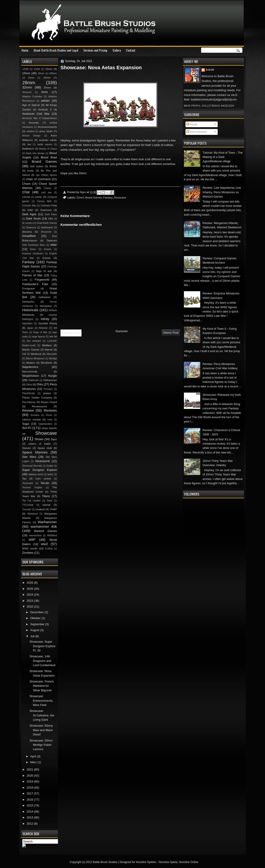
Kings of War (40, 332)
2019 (30, 781)
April (33, 756)
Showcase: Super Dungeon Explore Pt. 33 (42, 646)
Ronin (49, 415)
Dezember (37, 612)
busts (31, 171)
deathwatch (47, 228)
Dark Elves (51, 214)
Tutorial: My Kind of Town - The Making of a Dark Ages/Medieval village (223, 157)
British (53, 166)
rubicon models (32, 420)
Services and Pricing (95, 50)
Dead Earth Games (47, 223)
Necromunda (30, 372)
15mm (26, 73)
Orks (40, 384)
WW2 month (30, 548)
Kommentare (196, 132)
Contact (131, 50)
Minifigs (53, 359)
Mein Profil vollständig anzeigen (209, 106)
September (38, 624)
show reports (49, 428)
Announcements (47, 127)
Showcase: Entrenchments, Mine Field (41, 701)
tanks (50, 474)
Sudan (50, 466)
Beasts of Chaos (48, 149)
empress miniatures (33, 254)
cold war (46, 192)
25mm (47, 78)
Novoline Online (189, 862)
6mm (45, 92)
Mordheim (47, 363)
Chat (26, 192)
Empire (48, 249)
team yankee (43, 479)
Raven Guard (49, 402)
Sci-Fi (27, 428)
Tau (24, 479)
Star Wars (29, 457)
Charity (47, 188)
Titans (46, 496)
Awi (29, 144)
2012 (30, 824)
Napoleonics (30, 367)
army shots (46, 131)
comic (39, 197)
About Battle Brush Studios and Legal (56, 50)
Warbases (33, 514)
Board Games (94, 197)
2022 (30, 607)
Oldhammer (50, 380)
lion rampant (34, 341)
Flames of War (32, 275)
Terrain (45, 483)
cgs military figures (46, 175)
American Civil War (36, 114)
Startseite (122, 331)
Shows (39, 439)
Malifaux (47, 345)
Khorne (43, 328)
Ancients (34, 123)
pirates (47, 393)
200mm (53, 73)
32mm (80, 197)
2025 (30, 589)
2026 (30, 583)
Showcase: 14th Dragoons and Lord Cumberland (42, 661)
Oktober (36, 618)
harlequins (28, 302)
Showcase (120, 197)
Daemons (46, 210)
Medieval (36, 354)
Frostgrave (28, 289)
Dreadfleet (29, 236)
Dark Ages (29, 214)
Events (47, 258)
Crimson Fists (49, 205)
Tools (50, 501)
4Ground (27, 92)
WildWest (52, 535)
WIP (32, 540)
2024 (30, 595)
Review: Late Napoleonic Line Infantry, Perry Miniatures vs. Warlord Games (222, 192)
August (35, 630)
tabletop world (36, 474)
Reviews (50, 410)
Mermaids (52, 354)
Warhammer (47, 522)
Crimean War (29, 206)
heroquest (46, 306)
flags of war (44, 271)
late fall (53, 337)
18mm (41, 73)
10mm (49, 69)
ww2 (45, 544)
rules (50, 420)
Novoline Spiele (168, 862)
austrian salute (48, 140)
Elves (33, 249)
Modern (31, 363)
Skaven (27, 448)
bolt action (37, 166)
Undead (40, 509)
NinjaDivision (31, 376)
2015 (30, 805)
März (34, 762)
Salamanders (45, 424)
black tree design (35, 153)
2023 (30, 601)
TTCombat (28, 505)
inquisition (27, 323)
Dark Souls (33, 218)
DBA (51, 219)
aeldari (45, 101)
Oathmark (33, 380)
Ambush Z (45, 110)
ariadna (30, 131)
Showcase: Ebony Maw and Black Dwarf (41, 730)
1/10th (25, 69)
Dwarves (52, 241)
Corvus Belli (44, 201)
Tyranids (27, 509)
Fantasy (108, 197)
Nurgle (53, 376)
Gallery (117, 50)
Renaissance (40, 406)
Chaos (26, 184)
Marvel (49, 350)
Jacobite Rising (48, 323)
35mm (47, 88)
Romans (35, 415)
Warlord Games (45, 531)
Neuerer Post (71, 333)
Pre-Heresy (29, 402)
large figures (38, 337)
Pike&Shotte (29, 393)
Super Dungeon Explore (40, 470)
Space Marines (35, 452)
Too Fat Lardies (31, 501)
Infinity (45, 319)
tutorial (47, 505)
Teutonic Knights (32, 488)
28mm (29, 82)
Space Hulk (45, 448)
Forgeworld (42, 280)
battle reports (45, 144)
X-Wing (49, 549)
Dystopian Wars (37, 245)
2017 (30, 793)
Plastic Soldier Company (37, 398)
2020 (30, 776)
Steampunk (42, 461)
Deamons (31, 228)
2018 (30, 788)
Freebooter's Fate (35, 284)
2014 (30, 812)
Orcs (29, 384)
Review (28, 410)
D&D (30, 210)
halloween (45, 297)
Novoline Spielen (146, 862)
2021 (30, 769)
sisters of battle (39, 444)
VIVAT (53, 509)
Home (25, 50)
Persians (48, 389)
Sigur (210, 70)
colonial (26, 197)
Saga (26, 424)
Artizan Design (31, 136)
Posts (192, 124)
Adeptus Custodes (32, 97)
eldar (54, 245)
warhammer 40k (44, 526)
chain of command (38, 179)
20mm (31, 78)
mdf (24, 354)
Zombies (28, 553)
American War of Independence (40, 118)
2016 (30, 800)
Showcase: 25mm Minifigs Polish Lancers (41, 745)
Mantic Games (31, 350)
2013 (30, 817)
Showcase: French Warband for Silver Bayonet (42, 686)
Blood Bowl (49, 157)
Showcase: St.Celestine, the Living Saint (42, 715)
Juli (33, 636)
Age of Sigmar (31, 105)
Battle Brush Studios (105, 862)
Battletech (28, 149)
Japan (30, 328)
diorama (27, 232)
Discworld (46, 232)
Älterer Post (171, 333)
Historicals (30, 310)
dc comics (27, 223)
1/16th (37, 69)
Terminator (28, 483)
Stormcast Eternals (32, 466)
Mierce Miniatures (35, 359)
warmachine (35, 535)
